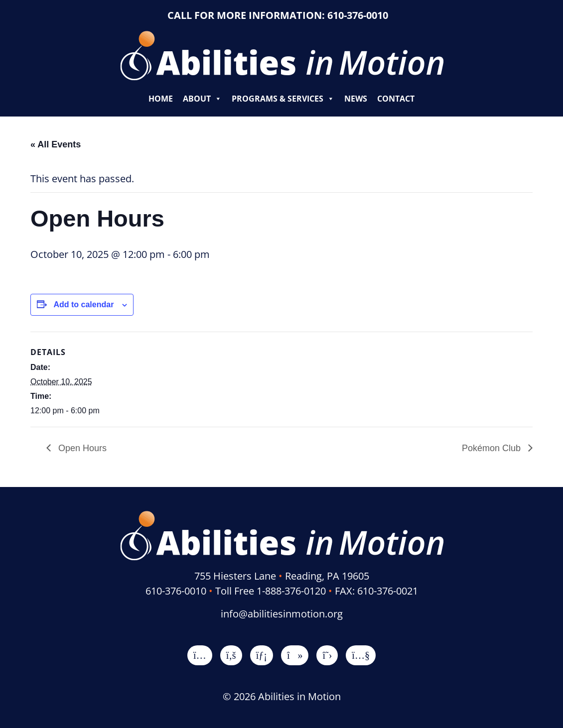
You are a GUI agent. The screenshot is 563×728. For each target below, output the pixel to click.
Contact (396, 99)
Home (161, 99)
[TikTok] (295, 655)
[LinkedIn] (262, 655)
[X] (327, 655)
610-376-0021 (388, 591)
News (356, 99)
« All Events (56, 144)
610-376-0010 (358, 15)
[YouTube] (361, 655)
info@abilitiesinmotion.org (282, 614)
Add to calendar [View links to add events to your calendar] (83, 304)
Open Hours (81, 448)
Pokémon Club (493, 448)
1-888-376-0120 (291, 591)
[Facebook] (231, 655)
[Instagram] (200, 655)
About (202, 99)
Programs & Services (283, 99)
